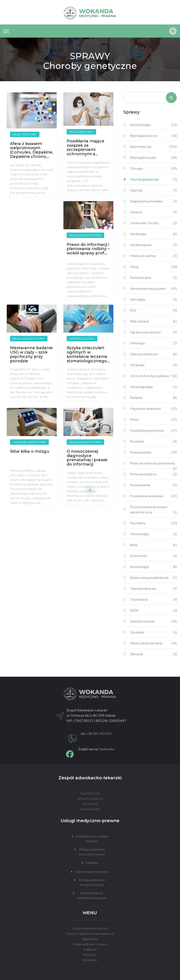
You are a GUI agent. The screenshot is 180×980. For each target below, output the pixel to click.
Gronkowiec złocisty (153, 223)
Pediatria (153, 398)
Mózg (153, 267)
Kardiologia (153, 234)
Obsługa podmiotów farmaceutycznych (92, 882)
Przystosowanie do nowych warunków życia (153, 510)
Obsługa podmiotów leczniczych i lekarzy (92, 852)
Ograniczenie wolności (153, 332)
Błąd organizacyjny (153, 157)
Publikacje (90, 949)
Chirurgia (153, 168)
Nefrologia (153, 299)
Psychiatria (153, 523)
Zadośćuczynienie (153, 621)
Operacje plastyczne (153, 354)
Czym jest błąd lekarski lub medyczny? (90, 934)
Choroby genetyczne (153, 179)
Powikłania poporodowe (153, 430)
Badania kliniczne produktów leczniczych (92, 895)
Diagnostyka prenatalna (153, 201)
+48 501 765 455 (99, 733)
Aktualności (90, 960)
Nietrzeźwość (153, 321)
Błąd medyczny (153, 147)
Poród (153, 419)
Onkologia (153, 343)
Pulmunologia (153, 534)
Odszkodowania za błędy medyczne (92, 839)
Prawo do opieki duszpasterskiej (153, 463)
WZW (153, 610)
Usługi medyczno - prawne (90, 944)
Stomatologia (153, 567)
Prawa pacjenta (153, 452)
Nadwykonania (153, 278)
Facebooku (106, 749)
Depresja (153, 190)
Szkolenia (92, 863)
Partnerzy (90, 955)
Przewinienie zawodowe (153, 496)
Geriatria (153, 212)
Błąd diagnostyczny (153, 136)
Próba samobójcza (153, 474)
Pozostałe (153, 441)
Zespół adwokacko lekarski (90, 928)
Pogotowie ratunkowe (153, 409)
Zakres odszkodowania (153, 643)
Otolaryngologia (153, 387)
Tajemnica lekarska (153, 588)
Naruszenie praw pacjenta (153, 288)
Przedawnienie (153, 485)
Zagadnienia (90, 939)
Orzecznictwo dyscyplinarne (153, 376)
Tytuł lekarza (153, 599)
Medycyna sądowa (153, 256)
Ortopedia (153, 365)
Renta (153, 545)
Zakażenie (153, 632)
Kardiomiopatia (153, 245)
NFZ (153, 310)
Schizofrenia (153, 556)
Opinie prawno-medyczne (92, 872)
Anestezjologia (153, 125)
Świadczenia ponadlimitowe (153, 578)
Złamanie (153, 654)
